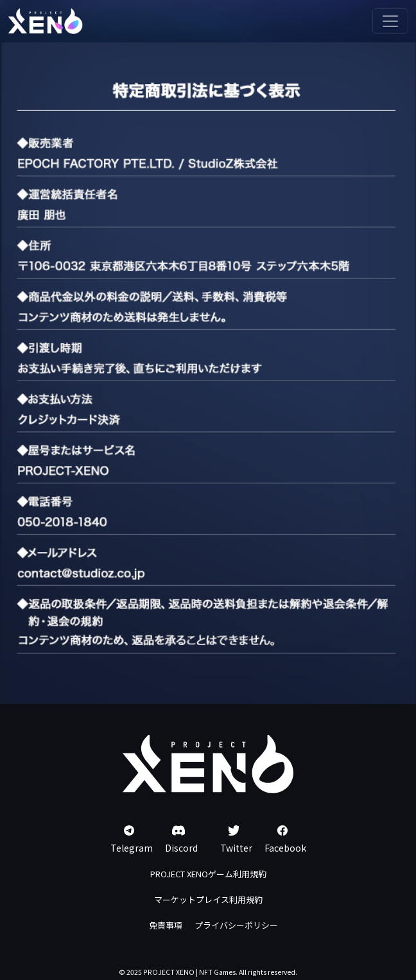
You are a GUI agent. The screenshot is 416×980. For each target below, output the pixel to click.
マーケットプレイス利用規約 (208, 899)
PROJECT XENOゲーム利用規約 (208, 874)
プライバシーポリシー (236, 925)
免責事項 (166, 925)
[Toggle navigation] (390, 21)
